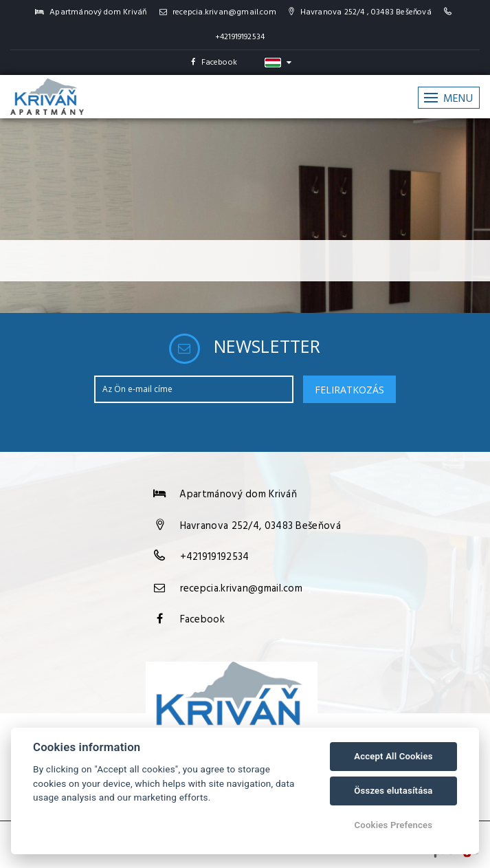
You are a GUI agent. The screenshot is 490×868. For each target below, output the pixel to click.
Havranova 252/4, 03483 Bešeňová (260, 526)
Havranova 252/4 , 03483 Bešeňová (360, 12)
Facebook (214, 63)
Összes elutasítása (393, 791)
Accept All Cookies (393, 756)
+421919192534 (240, 37)
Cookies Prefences (394, 825)
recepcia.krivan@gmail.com (218, 12)
